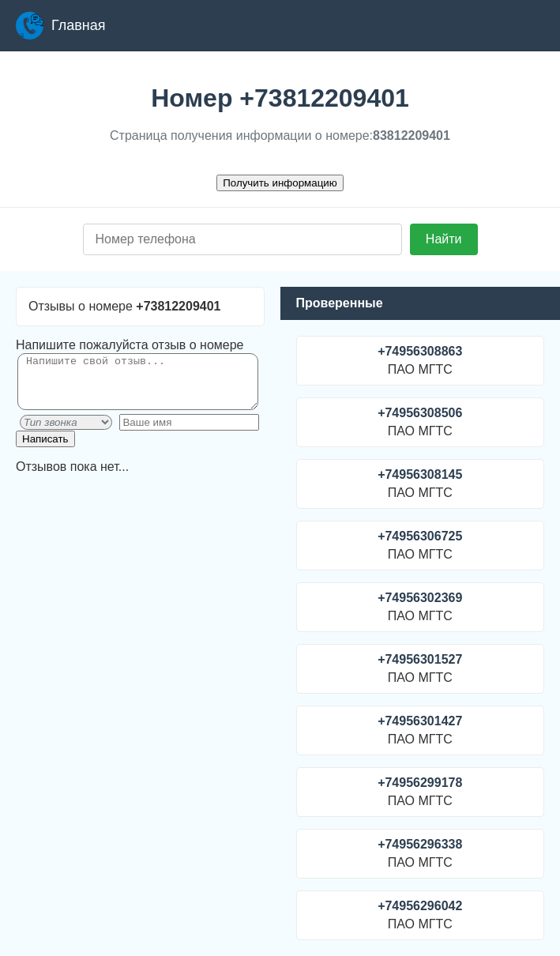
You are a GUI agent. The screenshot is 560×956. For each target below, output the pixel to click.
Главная (61, 26)
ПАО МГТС (421, 360)
